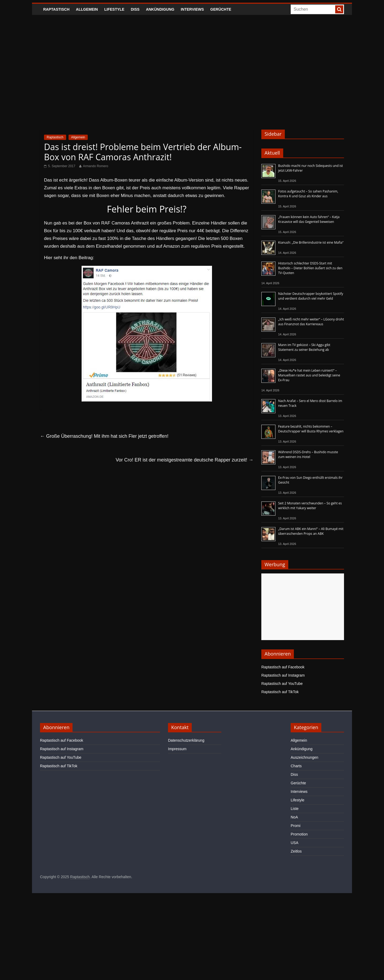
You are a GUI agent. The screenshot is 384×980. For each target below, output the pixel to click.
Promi (296, 826)
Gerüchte (221, 9)
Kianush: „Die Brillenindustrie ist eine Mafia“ (311, 242)
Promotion (299, 834)
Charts (296, 766)
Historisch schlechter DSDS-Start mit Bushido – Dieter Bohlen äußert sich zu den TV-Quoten (310, 268)
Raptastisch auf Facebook (283, 667)
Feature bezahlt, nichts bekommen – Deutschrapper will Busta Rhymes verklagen (311, 429)
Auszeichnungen (305, 757)
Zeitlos (296, 851)
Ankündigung (160, 9)
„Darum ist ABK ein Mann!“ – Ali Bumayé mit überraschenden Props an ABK (311, 531)
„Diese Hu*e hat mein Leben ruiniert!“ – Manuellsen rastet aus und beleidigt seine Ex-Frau (309, 375)
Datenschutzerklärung (186, 740)
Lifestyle (114, 9)
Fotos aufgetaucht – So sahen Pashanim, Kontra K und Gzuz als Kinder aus (308, 194)
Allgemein (87, 9)
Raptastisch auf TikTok (280, 692)
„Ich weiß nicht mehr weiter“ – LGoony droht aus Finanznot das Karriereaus (311, 322)
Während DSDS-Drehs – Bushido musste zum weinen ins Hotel (308, 454)
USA (295, 843)
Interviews (192, 9)
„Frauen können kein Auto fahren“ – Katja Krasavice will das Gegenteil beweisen (309, 219)
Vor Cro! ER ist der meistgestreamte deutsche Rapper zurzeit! (185, 460)
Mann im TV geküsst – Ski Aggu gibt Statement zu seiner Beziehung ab (304, 347)
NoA (294, 817)
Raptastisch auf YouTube (282, 684)
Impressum (177, 749)
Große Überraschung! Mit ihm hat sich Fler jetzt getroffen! (104, 436)
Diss (135, 9)
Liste (295, 809)
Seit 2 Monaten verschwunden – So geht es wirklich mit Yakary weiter (310, 506)
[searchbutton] (339, 9)
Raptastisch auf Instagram (283, 675)
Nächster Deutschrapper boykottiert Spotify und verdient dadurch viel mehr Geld (311, 296)
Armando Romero (96, 166)
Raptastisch (56, 9)
